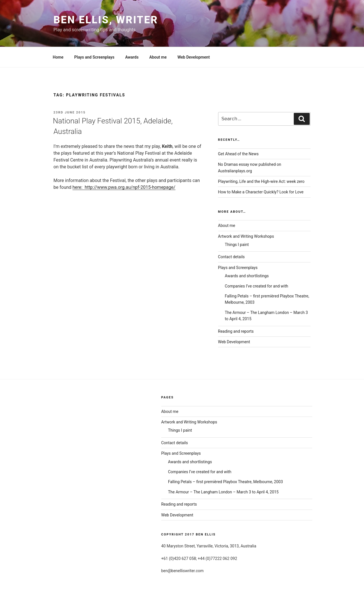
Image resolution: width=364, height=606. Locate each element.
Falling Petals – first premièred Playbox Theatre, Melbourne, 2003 (226, 482)
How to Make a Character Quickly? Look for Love (261, 192)
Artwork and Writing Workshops (246, 236)
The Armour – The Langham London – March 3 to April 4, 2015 (223, 492)
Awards (132, 57)
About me (158, 57)
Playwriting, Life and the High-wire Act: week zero (261, 181)
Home (58, 57)
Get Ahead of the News (238, 154)
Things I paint (237, 245)
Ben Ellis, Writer (106, 20)
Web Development (194, 57)
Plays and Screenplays (94, 57)
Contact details (231, 257)
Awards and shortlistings (247, 276)
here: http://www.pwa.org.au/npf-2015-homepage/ (124, 187)
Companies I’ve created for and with (257, 286)
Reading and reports (236, 331)
